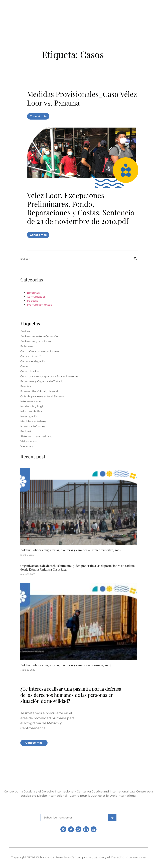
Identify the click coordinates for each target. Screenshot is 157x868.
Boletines (33, 303)
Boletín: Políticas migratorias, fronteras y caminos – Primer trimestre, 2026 (71, 561)
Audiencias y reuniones (36, 352)
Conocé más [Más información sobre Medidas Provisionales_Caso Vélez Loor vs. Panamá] (38, 127)
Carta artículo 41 (31, 367)
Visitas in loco (29, 452)
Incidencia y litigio (32, 417)
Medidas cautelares (33, 432)
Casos (24, 377)
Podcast (32, 311)
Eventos (26, 397)
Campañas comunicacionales (40, 362)
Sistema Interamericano (36, 447)
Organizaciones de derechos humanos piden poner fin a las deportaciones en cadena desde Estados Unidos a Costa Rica (77, 578)
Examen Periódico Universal (39, 402)
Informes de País (31, 422)
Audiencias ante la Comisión (39, 347)
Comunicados (36, 307)
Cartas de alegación (33, 372)
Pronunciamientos (39, 315)
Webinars (27, 457)
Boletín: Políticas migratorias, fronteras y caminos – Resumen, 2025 (66, 676)
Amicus (25, 342)
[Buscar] (132, 269)
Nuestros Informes (33, 437)
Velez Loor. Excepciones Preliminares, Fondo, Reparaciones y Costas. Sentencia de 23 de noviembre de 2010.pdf (81, 219)
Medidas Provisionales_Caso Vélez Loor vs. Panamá (82, 109)
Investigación (29, 427)
